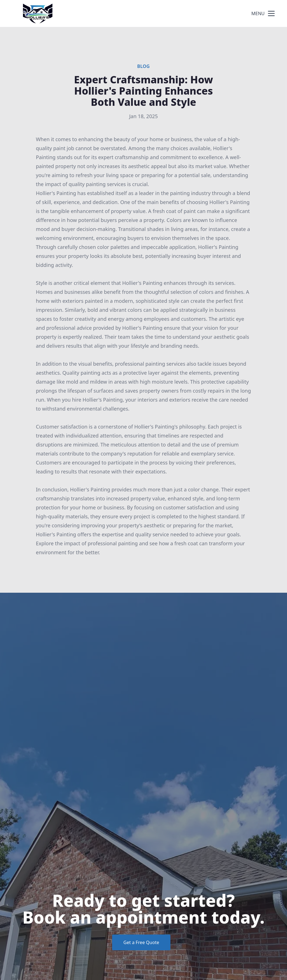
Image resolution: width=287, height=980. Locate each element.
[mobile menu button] (271, 13)
